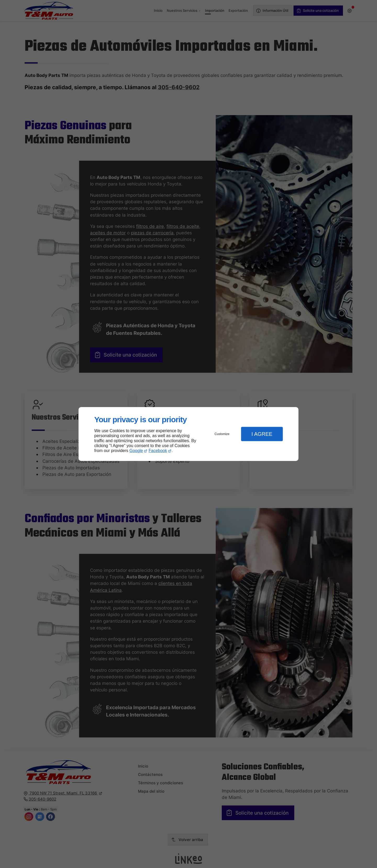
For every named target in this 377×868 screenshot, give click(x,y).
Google (136, 451)
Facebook (158, 451)
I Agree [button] (262, 434)
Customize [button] (222, 434)
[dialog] (188, 434)
